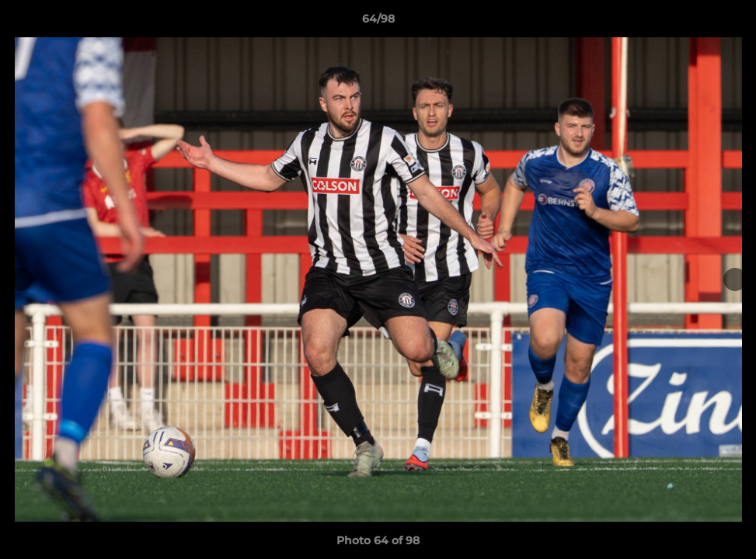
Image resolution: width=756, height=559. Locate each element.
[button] (728, 23)
